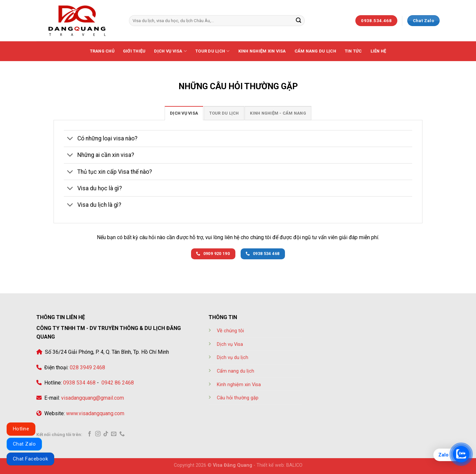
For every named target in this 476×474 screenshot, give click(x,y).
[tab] (184, 113)
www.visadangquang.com (95, 413)
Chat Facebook (30, 459)
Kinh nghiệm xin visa (262, 51)
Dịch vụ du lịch (233, 358)
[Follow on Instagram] (98, 434)
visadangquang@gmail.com (93, 398)
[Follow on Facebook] (90, 434)
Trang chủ (102, 51)
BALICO (294, 465)
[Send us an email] (114, 434)
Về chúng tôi (230, 331)
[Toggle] (70, 139)
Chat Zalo (24, 444)
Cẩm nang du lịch (315, 51)
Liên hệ (378, 51)
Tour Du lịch (213, 51)
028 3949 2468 (87, 367)
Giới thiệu (134, 51)
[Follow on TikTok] (106, 434)
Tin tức (353, 51)
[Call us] (122, 434)
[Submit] (298, 21)
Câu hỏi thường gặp (238, 398)
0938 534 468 (79, 383)
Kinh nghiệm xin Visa (239, 385)
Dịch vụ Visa (170, 51)
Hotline (21, 429)
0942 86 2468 (117, 383)
